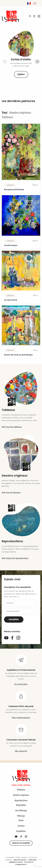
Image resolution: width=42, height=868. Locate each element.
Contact (21, 826)
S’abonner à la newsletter (21, 843)
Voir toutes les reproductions (15, 558)
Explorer (21, 74)
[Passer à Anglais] (35, 3)
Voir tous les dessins (11, 493)
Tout (4, 113)
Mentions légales (20, 860)
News (21, 820)
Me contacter (21, 751)
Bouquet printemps (14, 189)
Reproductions (21, 801)
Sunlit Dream (11, 245)
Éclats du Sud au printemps (18, 355)
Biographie (21, 805)
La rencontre (11, 300)
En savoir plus (21, 684)
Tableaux (7, 117)
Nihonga (21, 816)
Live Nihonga (21, 811)
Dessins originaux (20, 113)
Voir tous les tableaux (12, 427)
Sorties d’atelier (21, 59)
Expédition (21, 831)
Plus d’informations (21, 718)
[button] (37, 62)
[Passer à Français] (29, 3)
